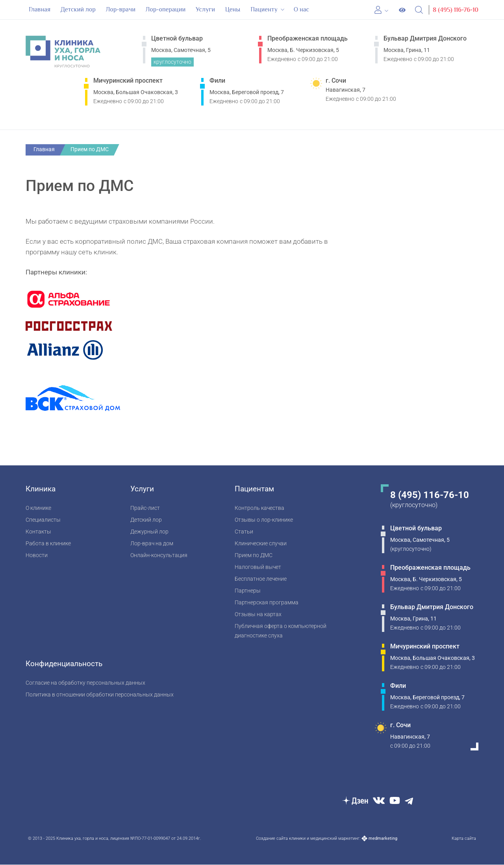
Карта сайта (464, 839)
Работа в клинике (48, 543)
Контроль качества (259, 508)
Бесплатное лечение (261, 579)
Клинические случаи (261, 543)
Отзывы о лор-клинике (264, 520)
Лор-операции (166, 9)
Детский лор (78, 9)
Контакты (38, 531)
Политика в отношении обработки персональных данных (100, 694)
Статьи (244, 531)
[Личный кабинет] (382, 10)
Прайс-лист (145, 508)
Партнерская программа (267, 602)
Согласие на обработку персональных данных (85, 683)
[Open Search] (419, 10)
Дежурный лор (149, 531)
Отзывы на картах (258, 614)
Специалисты (43, 520)
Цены (233, 9)
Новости (37, 555)
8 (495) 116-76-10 (456, 10)
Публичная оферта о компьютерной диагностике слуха (281, 631)
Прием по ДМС (254, 555)
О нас (302, 9)
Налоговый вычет (258, 567)
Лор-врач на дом (152, 543)
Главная (40, 9)
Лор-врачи (121, 9)
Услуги (205, 9)
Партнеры (248, 590)
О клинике (38, 508)
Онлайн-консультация (159, 555)
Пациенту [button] (268, 9)
